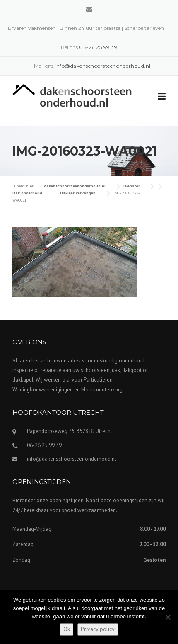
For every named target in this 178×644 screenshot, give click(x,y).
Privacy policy (98, 629)
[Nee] (168, 617)
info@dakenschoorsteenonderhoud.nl (72, 459)
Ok (67, 629)
